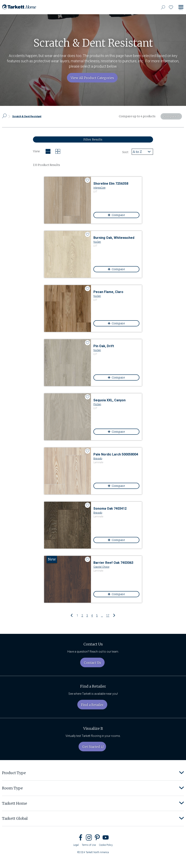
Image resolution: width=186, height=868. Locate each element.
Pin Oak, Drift (104, 346)
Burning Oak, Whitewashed (114, 238)
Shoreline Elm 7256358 (111, 184)
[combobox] (142, 152)
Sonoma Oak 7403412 (110, 509)
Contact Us (92, 663)
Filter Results (93, 139)
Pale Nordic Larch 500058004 (116, 454)
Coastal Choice (101, 567)
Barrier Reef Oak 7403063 (113, 563)
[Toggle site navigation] (181, 8)
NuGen (97, 242)
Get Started (91, 747)
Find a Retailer (92, 705)
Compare (124, 215)
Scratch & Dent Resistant (27, 116)
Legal (76, 845)
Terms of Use (89, 845)
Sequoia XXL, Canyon (109, 400)
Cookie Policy (106, 845)
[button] (182, 773)
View (36, 151)
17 (108, 615)
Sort (125, 152)
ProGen (97, 404)
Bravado (98, 459)
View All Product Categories (92, 78)
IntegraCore (99, 188)
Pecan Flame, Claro (108, 292)
